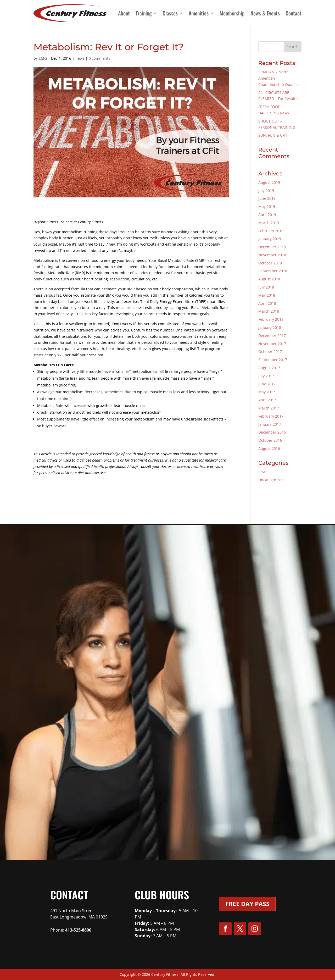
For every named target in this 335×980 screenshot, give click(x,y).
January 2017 (270, 424)
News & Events (265, 13)
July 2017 (266, 376)
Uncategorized (271, 480)
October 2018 (270, 263)
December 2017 (272, 336)
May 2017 (267, 392)
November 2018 (272, 255)
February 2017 (271, 416)
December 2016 (272, 432)
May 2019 (267, 206)
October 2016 (270, 440)
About (124, 13)
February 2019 (271, 231)
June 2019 (267, 198)
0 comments (99, 58)
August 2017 (269, 368)
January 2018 (270, 327)
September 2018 (273, 271)
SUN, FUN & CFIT (273, 135)
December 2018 (272, 247)
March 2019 (269, 223)
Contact (294, 13)
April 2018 (267, 303)
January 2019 (270, 239)
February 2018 (271, 319)
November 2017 (272, 344)
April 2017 (267, 400)
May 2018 (267, 295)
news (80, 58)
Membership (232, 13)
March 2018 (269, 311)
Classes (170, 13)
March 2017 (269, 408)
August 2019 (269, 182)
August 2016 (269, 448)
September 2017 (273, 360)
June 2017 (267, 384)
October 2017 (270, 351)
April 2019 (267, 215)
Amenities (199, 13)
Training (144, 13)
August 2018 (269, 279)
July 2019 (266, 190)
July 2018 (266, 287)
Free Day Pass (247, 904)
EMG (43, 58)
